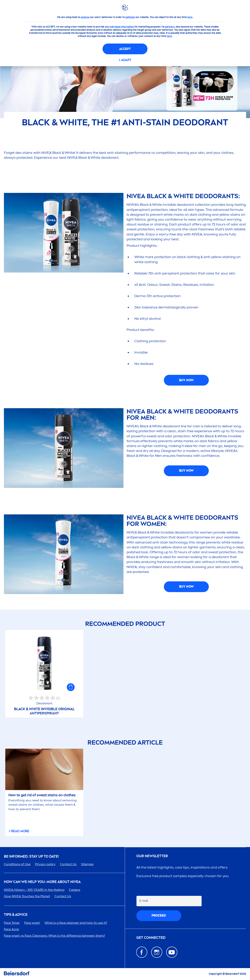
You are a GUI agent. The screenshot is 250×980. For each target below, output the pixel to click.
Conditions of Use (17, 864)
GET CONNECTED (151, 938)
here (190, 17)
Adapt (126, 60)
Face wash (32, 923)
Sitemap (87, 864)
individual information (122, 27)
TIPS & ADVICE (16, 915)
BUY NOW (186, 380)
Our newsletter (152, 856)
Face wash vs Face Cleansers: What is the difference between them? (54, 936)
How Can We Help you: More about (42, 882)
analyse (85, 17)
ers (75, 890)
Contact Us (68, 864)
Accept (125, 49)
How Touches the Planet (27, 896)
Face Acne (11, 929)
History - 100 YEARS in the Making (34, 890)
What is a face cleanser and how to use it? (76, 923)
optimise (130, 17)
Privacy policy (45, 864)
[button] (71, 687)
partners (170, 27)
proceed (159, 915)
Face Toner (12, 923)
